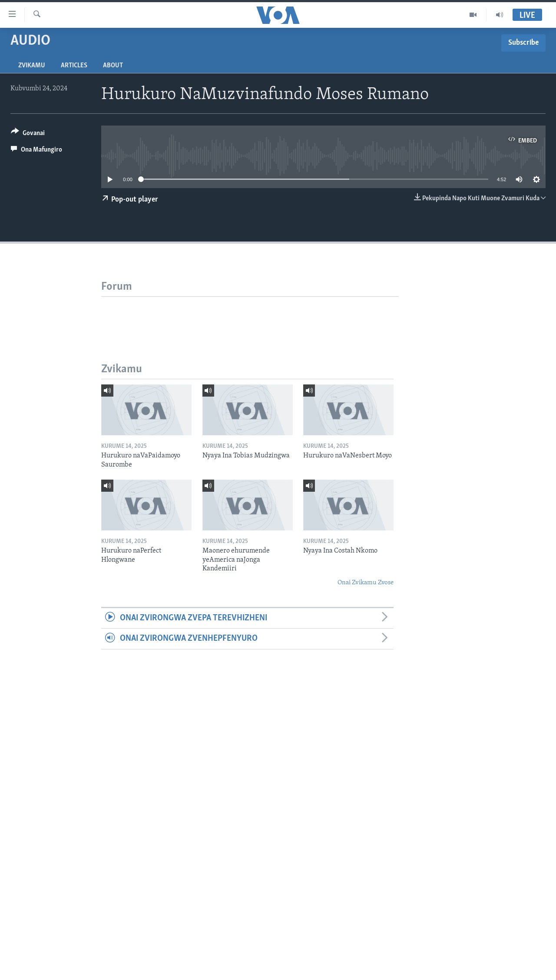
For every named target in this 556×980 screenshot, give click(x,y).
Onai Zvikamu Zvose (366, 583)
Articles (74, 66)
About (113, 66)
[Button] (28, 134)
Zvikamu (32, 66)
